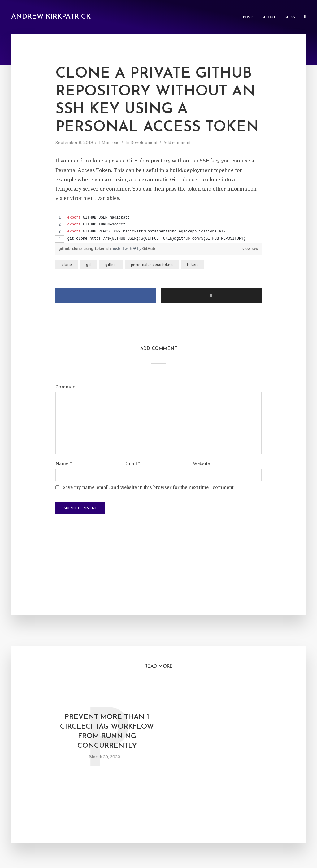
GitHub (149, 248)
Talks (290, 18)
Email (132, 463)
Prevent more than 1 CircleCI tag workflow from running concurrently (107, 732)
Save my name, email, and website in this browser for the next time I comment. (149, 487)
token (192, 265)
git (89, 265)
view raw (250, 248)
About (269, 18)
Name (64, 463)
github (111, 265)
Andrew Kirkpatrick (51, 17)
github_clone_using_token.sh (85, 248)
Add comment (177, 142)
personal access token (152, 265)
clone (67, 265)
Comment (66, 387)
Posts (249, 18)
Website (201, 463)
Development (144, 142)
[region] (158, 228)
